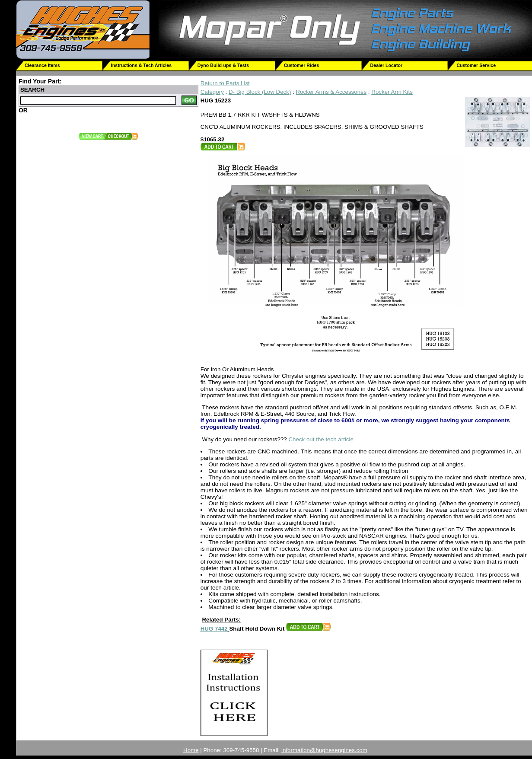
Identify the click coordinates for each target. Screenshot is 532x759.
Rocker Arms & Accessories (331, 92)
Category (212, 92)
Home (191, 750)
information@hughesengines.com (324, 750)
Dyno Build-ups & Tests (223, 65)
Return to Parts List (225, 83)
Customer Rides (302, 65)
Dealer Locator (387, 65)
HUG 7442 (214, 629)
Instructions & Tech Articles (141, 65)
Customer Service (476, 65)
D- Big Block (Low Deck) (260, 92)
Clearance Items (42, 65)
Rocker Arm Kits (392, 92)
